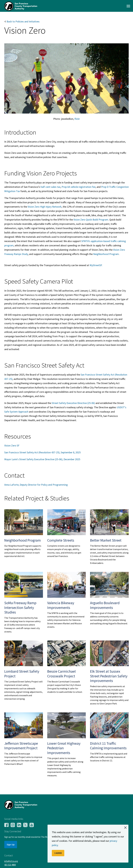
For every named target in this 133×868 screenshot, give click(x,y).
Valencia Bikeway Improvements (61, 605)
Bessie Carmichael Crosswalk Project (61, 674)
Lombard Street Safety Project (22, 674)
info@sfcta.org (11, 861)
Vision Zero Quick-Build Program (91, 220)
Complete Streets (61, 540)
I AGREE (58, 853)
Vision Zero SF (12, 445)
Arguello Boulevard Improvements (105, 605)
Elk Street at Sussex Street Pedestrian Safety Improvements (109, 676)
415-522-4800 (10, 865)
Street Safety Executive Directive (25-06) (73, 403)
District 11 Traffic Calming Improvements (108, 746)
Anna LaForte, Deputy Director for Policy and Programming (36, 485)
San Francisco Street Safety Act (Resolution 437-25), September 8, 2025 (42, 452)
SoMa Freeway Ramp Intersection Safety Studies (20, 607)
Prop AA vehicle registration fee (79, 187)
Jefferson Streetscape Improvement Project (21, 746)
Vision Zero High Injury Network (45, 207)
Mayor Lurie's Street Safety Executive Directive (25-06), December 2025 (42, 459)
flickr (77, 119)
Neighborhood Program (106, 254)
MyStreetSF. (96, 265)
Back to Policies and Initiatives (22, 21)
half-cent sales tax (51, 187)
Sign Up (11, 844)
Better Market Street (106, 540)
